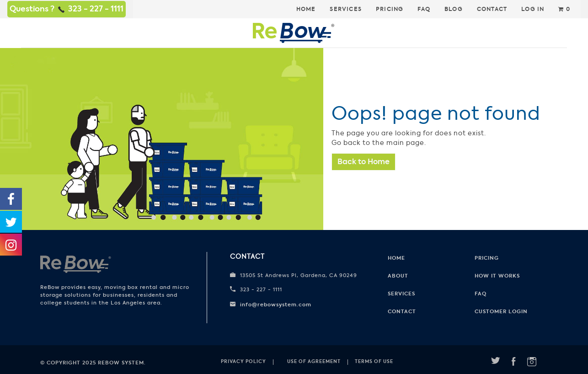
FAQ (424, 9)
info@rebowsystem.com (276, 305)
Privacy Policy (243, 361)
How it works (497, 276)
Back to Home (363, 162)
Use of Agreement (314, 361)
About (398, 276)
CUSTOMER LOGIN (501, 311)
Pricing (390, 9)
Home (306, 9)
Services (346, 9)
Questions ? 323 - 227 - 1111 (67, 9)
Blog (454, 9)
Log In (533, 9)
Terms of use (374, 361)
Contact (492, 9)
